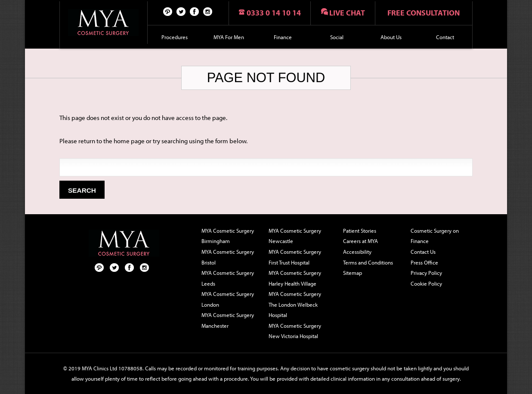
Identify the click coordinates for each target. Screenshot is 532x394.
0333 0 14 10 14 (274, 13)
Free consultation (424, 13)
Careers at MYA (360, 241)
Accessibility (357, 252)
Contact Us (423, 252)
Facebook (195, 11)
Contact (445, 37)
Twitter (181, 11)
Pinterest (168, 11)
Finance (283, 37)
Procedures (175, 37)
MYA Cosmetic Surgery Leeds (228, 278)
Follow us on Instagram (208, 11)
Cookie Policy (426, 283)
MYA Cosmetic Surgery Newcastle (295, 236)
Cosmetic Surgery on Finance (435, 236)
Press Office (424, 262)
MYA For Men (229, 37)
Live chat (347, 13)
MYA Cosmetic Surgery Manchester (228, 320)
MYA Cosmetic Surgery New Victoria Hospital (295, 331)
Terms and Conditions (368, 262)
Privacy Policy (426, 273)
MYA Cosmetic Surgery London (228, 299)
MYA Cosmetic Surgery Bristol (228, 257)
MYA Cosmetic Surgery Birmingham (228, 236)
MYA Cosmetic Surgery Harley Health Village (295, 278)
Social (337, 37)
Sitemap (353, 273)
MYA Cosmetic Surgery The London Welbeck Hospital (295, 304)
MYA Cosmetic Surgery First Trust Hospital (295, 257)
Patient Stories (360, 231)
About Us (391, 37)
